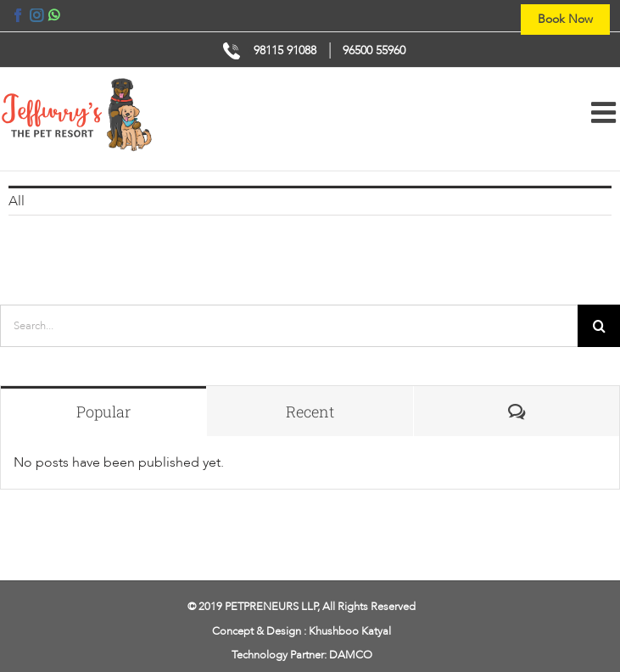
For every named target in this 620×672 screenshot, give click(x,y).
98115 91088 (285, 50)
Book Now (565, 19)
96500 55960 (374, 50)
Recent (310, 412)
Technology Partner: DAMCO (302, 655)
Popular (103, 412)
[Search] (599, 326)
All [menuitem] (17, 201)
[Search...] (289, 326)
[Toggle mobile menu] (606, 112)
